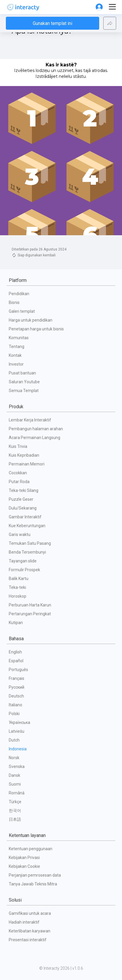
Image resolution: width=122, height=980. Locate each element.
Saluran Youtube (24, 382)
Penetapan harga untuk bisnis (36, 329)
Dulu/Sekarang (23, 508)
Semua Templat (24, 391)
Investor (16, 364)
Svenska (17, 766)
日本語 (15, 819)
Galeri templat (22, 311)
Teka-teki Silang (24, 490)
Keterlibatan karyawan (30, 931)
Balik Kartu (19, 579)
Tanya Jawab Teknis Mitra (33, 884)
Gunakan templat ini (53, 48)
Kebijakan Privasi (24, 858)
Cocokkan (18, 473)
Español (16, 661)
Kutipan (16, 623)
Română (17, 793)
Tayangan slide (23, 561)
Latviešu (17, 731)
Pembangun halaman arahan (36, 429)
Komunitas (19, 338)
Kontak (15, 355)
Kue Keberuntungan (27, 526)
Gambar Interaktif (25, 517)
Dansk (14, 775)
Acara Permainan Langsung (35, 438)
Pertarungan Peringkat (30, 614)
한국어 (15, 811)
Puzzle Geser (21, 499)
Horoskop (18, 596)
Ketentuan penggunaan (31, 849)
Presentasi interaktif (28, 940)
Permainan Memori (27, 464)
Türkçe (15, 802)
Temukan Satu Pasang (30, 543)
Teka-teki (17, 587)
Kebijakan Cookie (24, 866)
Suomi (15, 784)
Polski (14, 714)
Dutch (14, 740)
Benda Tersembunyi (27, 552)
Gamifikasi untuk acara (30, 913)
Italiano (16, 705)
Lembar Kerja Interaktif (30, 420)
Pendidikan (19, 294)
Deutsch (16, 696)
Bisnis (14, 302)
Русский (17, 687)
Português (18, 670)
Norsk (14, 758)
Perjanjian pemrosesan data (35, 875)
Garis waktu (20, 534)
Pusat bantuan (22, 373)
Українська (19, 722)
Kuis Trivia (18, 446)
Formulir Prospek (24, 570)
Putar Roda (19, 482)
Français (17, 678)
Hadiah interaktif (24, 922)
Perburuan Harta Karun (30, 605)
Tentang (17, 347)
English (15, 652)
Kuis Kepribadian (24, 455)
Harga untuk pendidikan (31, 320)
